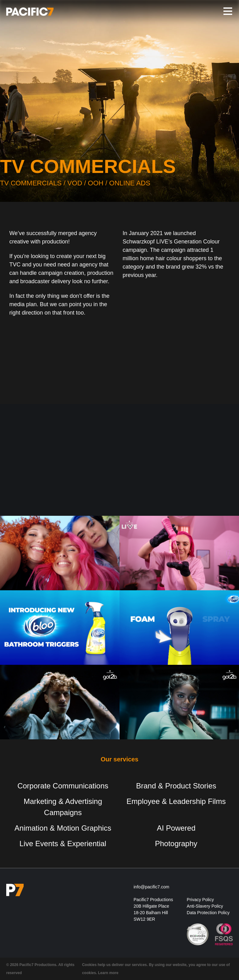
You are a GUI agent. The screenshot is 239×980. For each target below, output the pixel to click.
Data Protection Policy (208, 913)
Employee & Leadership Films (176, 801)
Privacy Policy (200, 900)
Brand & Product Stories (176, 786)
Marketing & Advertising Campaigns (63, 807)
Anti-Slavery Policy (205, 906)
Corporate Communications (63, 786)
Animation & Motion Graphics (63, 828)
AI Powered (176, 828)
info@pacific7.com (151, 887)
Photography (176, 844)
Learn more (108, 973)
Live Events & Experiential (63, 844)
